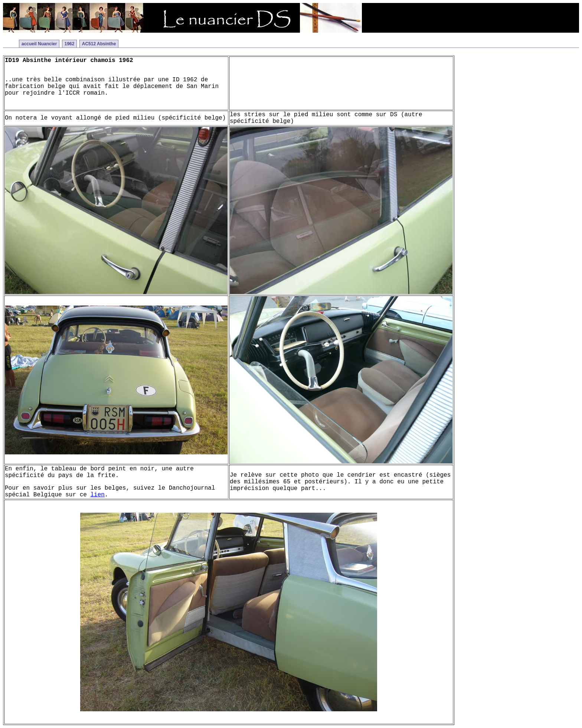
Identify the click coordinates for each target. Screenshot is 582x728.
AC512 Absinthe (99, 44)
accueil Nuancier (39, 44)
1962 (70, 44)
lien (97, 495)
